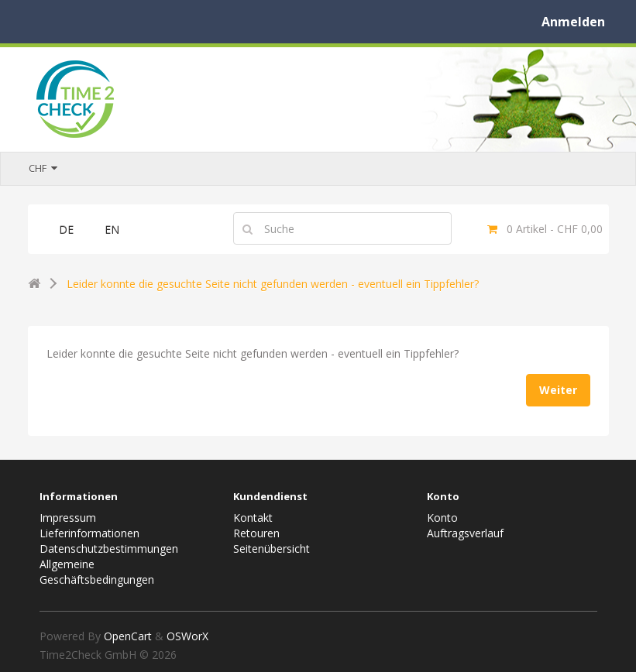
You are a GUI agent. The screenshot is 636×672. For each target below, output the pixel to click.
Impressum (68, 518)
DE (66, 230)
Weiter (558, 390)
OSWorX (187, 636)
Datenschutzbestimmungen (109, 549)
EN (112, 230)
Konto (442, 518)
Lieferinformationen (89, 533)
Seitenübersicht (272, 549)
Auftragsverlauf (465, 533)
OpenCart (128, 636)
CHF (43, 168)
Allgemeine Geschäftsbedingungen (97, 572)
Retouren (256, 533)
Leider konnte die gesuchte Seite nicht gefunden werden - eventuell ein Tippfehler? (273, 284)
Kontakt (253, 518)
